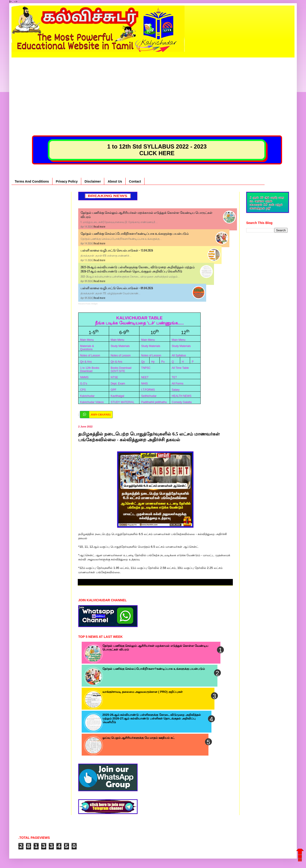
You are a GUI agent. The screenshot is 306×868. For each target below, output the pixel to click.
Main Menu (87, 340)
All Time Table (180, 368)
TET (174, 377)
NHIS (145, 384)
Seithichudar (149, 396)
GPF (114, 390)
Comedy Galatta (182, 402)
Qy (143, 362)
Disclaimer (93, 181)
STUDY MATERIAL (123, 402)
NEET (145, 377)
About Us (115, 181)
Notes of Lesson (90, 355)
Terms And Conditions (32, 181)
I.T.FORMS (148, 390)
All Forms (178, 384)
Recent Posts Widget (88, 304)
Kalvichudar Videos (92, 402)
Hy (153, 362)
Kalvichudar (87, 396)
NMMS (84, 377)
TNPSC (146, 368)
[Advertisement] (153, 90)
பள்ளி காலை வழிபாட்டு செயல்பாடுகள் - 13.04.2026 (117, 250)
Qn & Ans (86, 362)
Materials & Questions (87, 348)
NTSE (114, 377)
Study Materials (120, 346)
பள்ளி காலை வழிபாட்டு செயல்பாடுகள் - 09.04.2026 (117, 288)
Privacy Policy (67, 181)
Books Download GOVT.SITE (121, 370)
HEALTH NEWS (182, 396)
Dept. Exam (118, 384)
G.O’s (84, 384)
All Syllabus (179, 355)
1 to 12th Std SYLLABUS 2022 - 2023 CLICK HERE (157, 150)
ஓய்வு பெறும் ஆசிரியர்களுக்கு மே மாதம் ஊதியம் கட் (139, 738)
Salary (176, 390)
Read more (100, 227)
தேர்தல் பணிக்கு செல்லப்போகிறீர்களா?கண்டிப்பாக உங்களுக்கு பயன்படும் (135, 234)
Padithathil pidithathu (154, 402)
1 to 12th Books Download (90, 370)
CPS (83, 390)
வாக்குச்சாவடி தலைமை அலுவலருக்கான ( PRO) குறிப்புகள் (143, 692)
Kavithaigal (117, 396)
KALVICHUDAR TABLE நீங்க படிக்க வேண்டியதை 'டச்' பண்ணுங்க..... (139, 320)
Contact (135, 181)
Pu (163, 362)
